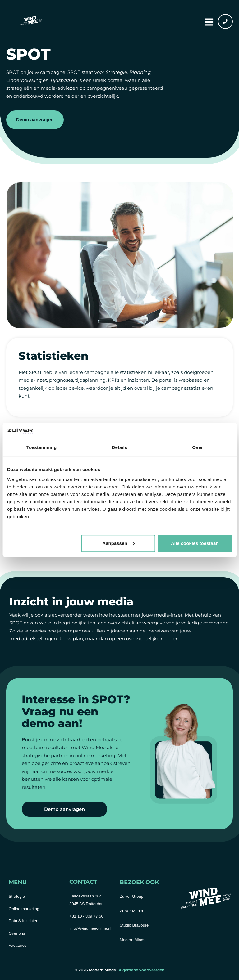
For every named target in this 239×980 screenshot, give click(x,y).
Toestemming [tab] (42, 448)
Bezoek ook (139, 882)
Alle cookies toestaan (195, 543)
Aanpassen (118, 543)
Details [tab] (120, 448)
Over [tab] (198, 448)
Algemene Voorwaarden (142, 970)
